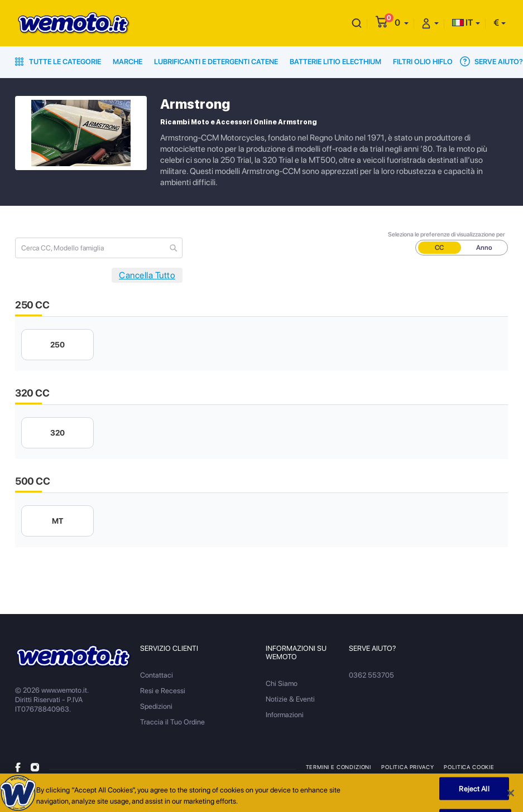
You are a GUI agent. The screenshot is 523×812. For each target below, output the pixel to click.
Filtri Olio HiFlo (423, 62)
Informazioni (285, 715)
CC (439, 248)
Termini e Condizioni (339, 767)
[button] (402, 23)
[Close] (511, 796)
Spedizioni (156, 706)
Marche (128, 62)
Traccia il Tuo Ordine (172, 722)
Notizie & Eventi (290, 699)
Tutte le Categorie (58, 62)
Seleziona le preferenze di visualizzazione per (447, 235)
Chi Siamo (282, 683)
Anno (484, 248)
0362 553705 (371, 675)
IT (463, 23)
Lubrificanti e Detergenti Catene (216, 62)
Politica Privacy (407, 767)
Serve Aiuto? (491, 61)
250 (57, 345)
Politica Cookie (469, 767)
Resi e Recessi (163, 691)
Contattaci (157, 675)
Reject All (474, 791)
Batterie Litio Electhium (335, 62)
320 (57, 433)
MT (57, 521)
